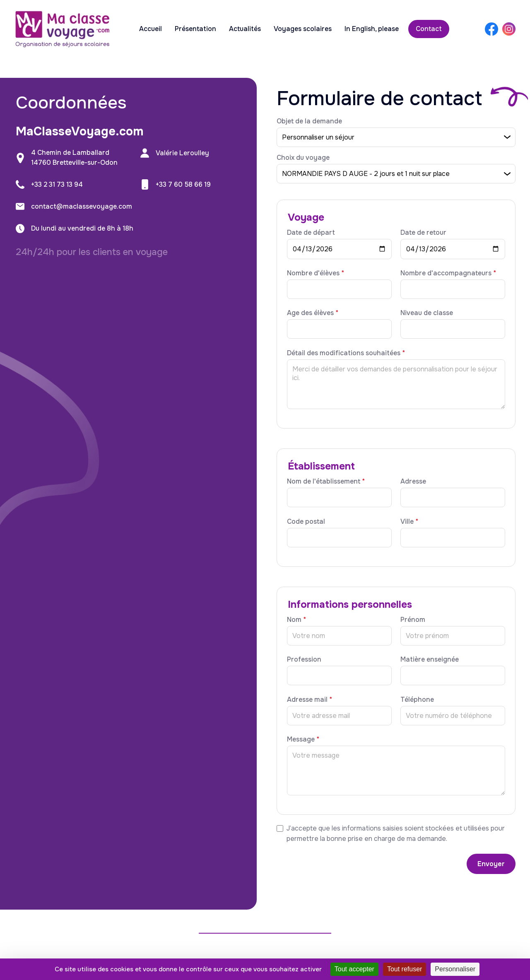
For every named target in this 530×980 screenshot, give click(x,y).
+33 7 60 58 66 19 (183, 184)
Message (303, 739)
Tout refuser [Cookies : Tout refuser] (405, 969)
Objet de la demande (309, 121)
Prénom (413, 620)
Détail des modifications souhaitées (346, 353)
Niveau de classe (427, 313)
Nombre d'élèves (316, 273)
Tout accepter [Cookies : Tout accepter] (354, 969)
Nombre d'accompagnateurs (448, 273)
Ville (409, 521)
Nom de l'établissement (326, 481)
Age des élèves (313, 313)
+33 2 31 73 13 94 (57, 184)
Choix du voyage (303, 158)
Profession (304, 659)
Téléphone (417, 699)
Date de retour (423, 232)
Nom (296, 620)
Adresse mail (310, 699)
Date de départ (311, 232)
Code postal (306, 521)
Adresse (413, 481)
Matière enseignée (430, 659)
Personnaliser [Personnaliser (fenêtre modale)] (455, 969)
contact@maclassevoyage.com (82, 206)
